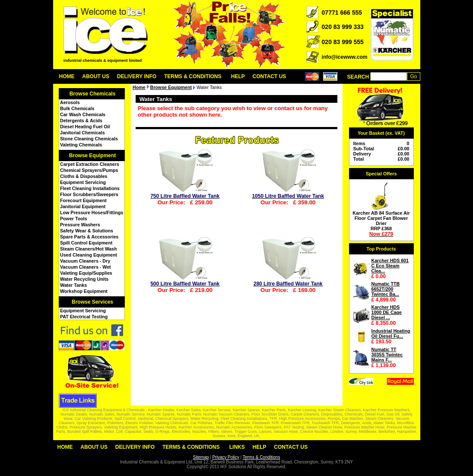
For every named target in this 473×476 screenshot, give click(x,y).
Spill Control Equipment (86, 243)
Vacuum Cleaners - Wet (86, 267)
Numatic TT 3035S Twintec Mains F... (387, 355)
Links (237, 447)
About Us (96, 76)
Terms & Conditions (193, 76)
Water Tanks (73, 285)
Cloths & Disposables (84, 176)
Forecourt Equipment (83, 200)
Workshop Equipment (84, 291)
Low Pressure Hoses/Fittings (92, 213)
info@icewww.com (345, 57)
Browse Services (92, 302)
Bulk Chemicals (77, 108)
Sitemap (201, 457)
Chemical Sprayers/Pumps (89, 170)
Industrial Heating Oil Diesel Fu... (391, 333)
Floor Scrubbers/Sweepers (89, 194)
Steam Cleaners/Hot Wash (89, 249)
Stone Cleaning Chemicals (89, 139)
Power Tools (74, 219)
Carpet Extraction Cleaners (90, 164)
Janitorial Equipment (83, 206)
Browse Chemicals (93, 94)
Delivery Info (137, 76)
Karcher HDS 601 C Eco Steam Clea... (390, 266)
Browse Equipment (93, 155)
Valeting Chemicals (81, 145)
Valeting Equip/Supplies (86, 273)
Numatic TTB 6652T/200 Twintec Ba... (386, 289)
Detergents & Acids (81, 121)
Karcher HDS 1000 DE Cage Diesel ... (387, 312)
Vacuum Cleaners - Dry (85, 261)
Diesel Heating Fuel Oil (85, 127)
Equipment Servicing (83, 182)
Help (238, 76)
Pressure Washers (80, 225)
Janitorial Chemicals (83, 133)
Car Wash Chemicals (83, 114)
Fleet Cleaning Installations (90, 188)
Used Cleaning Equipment (89, 255)
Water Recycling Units (84, 279)
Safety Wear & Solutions (87, 231)
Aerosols (70, 102)
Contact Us (270, 76)
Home (67, 76)
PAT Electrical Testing (84, 317)
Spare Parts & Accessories (89, 237)
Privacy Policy (225, 457)
